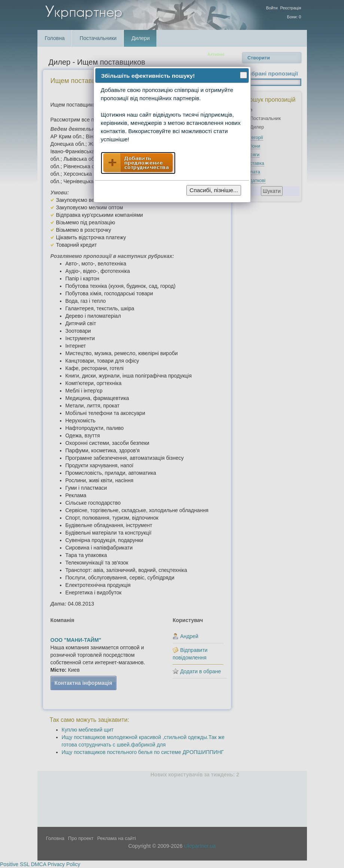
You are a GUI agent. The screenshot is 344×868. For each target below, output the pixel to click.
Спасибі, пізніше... (214, 190)
